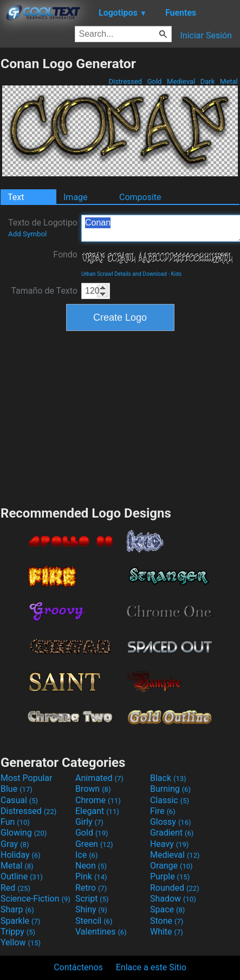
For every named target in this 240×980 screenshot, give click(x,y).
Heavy (169, 844)
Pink (91, 876)
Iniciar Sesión (206, 35)
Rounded (175, 888)
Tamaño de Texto (44, 291)
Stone (167, 921)
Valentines (101, 932)
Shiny (91, 909)
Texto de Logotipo (43, 228)
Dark (208, 81)
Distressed (125, 81)
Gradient (172, 833)
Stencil (94, 921)
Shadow (173, 899)
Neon (91, 866)
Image (76, 197)
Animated (99, 778)
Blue (17, 789)
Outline (22, 876)
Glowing (24, 833)
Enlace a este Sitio (151, 967)
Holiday (21, 855)
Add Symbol (27, 234)
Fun (15, 822)
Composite (140, 197)
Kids (177, 274)
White (167, 932)
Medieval (181, 81)
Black (168, 778)
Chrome (98, 800)
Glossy (171, 822)
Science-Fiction (35, 899)
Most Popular (27, 778)
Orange (171, 866)
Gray (15, 844)
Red (15, 888)
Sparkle (20, 921)
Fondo (65, 254)
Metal (229, 81)
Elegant (97, 811)
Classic (170, 800)
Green (94, 844)
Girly (89, 822)
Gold (154, 81)
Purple (170, 876)
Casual (19, 800)
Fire (163, 811)
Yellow (21, 942)
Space (167, 909)
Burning (170, 789)
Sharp (17, 909)
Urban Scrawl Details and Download (124, 274)
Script (92, 899)
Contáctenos (78, 967)
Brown (93, 789)
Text (16, 197)
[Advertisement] (120, 417)
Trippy (18, 932)
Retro (91, 888)
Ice (86, 855)
